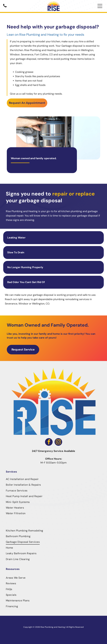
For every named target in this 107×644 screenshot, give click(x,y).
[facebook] (49, 442)
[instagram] (58, 442)
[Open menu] (100, 6)
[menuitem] (53, 479)
